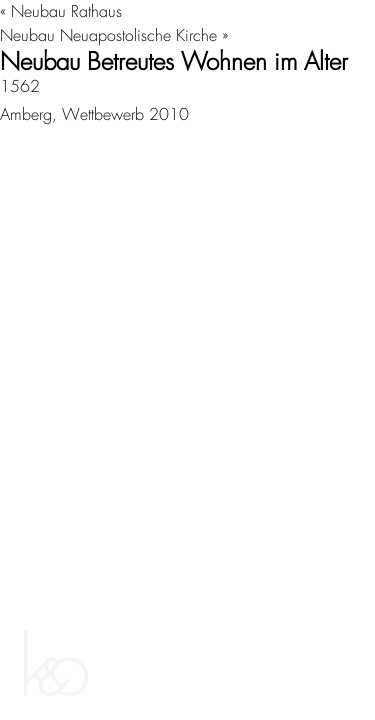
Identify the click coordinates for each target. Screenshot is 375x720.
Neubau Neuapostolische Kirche (108, 35)
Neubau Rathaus (66, 11)
